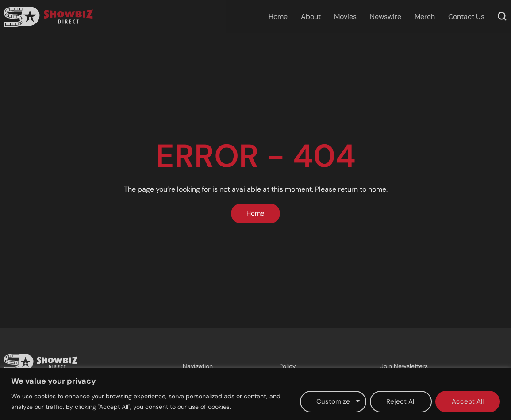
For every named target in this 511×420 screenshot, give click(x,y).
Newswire (386, 17)
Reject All (401, 401)
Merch (425, 17)
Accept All (468, 401)
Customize (333, 401)
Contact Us (466, 17)
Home (278, 17)
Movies (345, 17)
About (311, 17)
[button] (502, 16)
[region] (255, 394)
